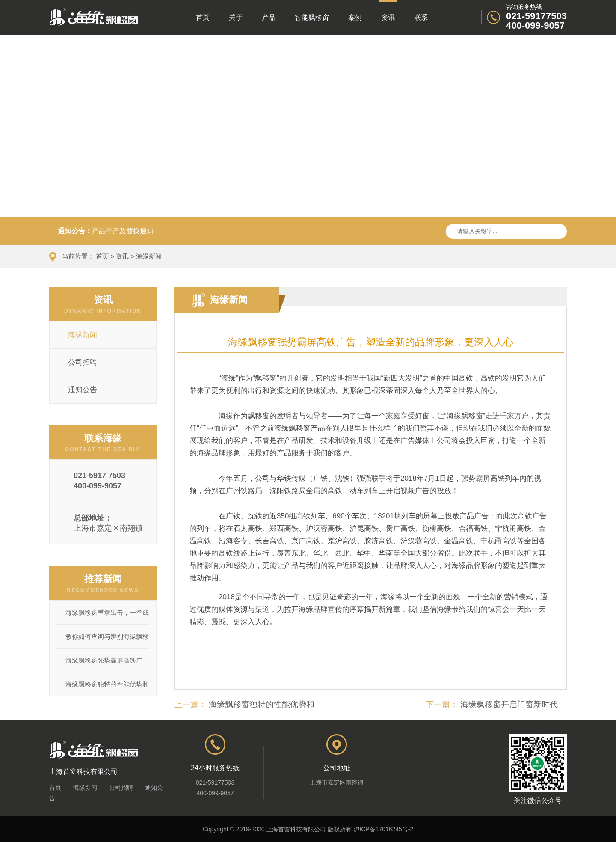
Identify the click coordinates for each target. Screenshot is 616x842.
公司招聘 (121, 788)
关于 (236, 17)
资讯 (388, 10)
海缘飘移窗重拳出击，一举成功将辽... (107, 616)
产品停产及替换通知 (123, 231)
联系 (421, 17)
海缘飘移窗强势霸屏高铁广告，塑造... (104, 664)
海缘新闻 (149, 256)
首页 (203, 17)
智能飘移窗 (312, 17)
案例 (355, 17)
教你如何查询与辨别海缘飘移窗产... (107, 640)
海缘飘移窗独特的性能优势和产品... (107, 688)
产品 (269, 17)
